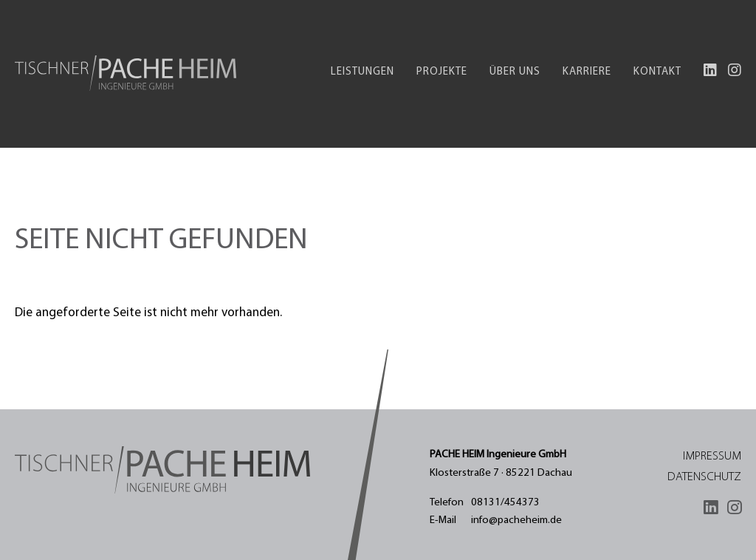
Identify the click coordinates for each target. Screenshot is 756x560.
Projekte (442, 72)
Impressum (712, 457)
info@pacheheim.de (516, 520)
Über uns (515, 72)
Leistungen (362, 72)
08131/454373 (505, 503)
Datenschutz (704, 477)
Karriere (587, 72)
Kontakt (657, 72)
